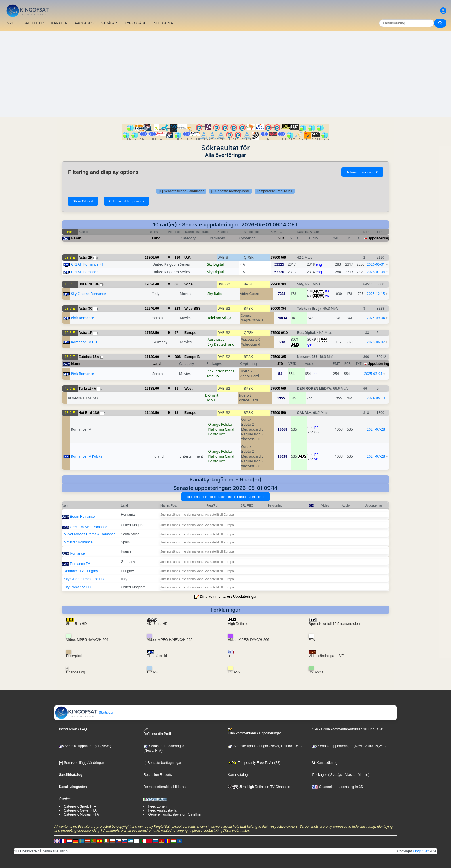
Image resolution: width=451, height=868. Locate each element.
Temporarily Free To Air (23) (254, 763)
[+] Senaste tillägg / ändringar (181, 191)
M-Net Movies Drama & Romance (90, 534)
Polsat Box (216, 434)
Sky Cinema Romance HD (84, 579)
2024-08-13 (376, 398)
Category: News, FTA (80, 810)
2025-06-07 (376, 342)
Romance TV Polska (87, 456)
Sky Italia (215, 294)
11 (176, 389)
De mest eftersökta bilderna (164, 787)
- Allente (361, 775)
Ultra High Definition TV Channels (259, 787)
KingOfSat (421, 851)
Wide (189, 284)
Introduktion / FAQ (73, 729)
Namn (76, 238)
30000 (275, 309)
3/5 (283, 357)
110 (177, 258)
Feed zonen (157, 806)
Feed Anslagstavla (162, 810)
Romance (77, 553)
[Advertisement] (225, 74)
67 (176, 333)
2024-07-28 (376, 429)
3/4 (283, 284)
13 (176, 413)
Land (156, 238)
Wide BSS (193, 309)
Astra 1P (86, 333)
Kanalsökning (325, 763)
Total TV (213, 376)
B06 (178, 357)
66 (176, 284)
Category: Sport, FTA (80, 806)
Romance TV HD (84, 342)
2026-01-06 (376, 272)
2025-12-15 (376, 294)
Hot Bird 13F (89, 284)
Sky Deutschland (221, 344)
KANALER (59, 23)
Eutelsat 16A (89, 357)
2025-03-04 (373, 374)
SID (281, 238)
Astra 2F (85, 258)
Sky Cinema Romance (88, 294)
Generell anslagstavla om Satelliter (175, 814)
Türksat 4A (87, 389)
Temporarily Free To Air (275, 191)
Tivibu (210, 400)
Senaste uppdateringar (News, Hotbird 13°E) (265, 746)
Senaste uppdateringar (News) (85, 746)
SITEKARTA (164, 23)
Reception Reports (157, 775)
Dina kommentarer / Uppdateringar (228, 597)
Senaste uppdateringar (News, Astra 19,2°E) (349, 746)
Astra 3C (86, 309)
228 (177, 309)
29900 (275, 284)
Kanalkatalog (238, 775)
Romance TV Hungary (81, 571)
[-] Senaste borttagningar (230, 191)
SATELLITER (34, 23)
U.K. (188, 258)
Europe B (192, 357)
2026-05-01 (376, 264)
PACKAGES (84, 23)
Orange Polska (220, 424)
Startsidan (84, 713)
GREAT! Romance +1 (87, 264)
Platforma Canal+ (222, 429)
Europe (190, 333)
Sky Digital (216, 264)
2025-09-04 (376, 318)
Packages (320, 775)
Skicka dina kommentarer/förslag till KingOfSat (348, 729)
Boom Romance (82, 517)
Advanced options (362, 172)
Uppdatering (378, 238)
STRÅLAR (109, 23)
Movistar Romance (78, 542)
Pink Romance (83, 318)
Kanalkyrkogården (73, 787)
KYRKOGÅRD (136, 23)
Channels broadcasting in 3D (338, 787)
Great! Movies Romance (88, 527)
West (188, 389)
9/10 (284, 333)
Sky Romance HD (78, 587)
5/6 (283, 258)
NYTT (11, 23)
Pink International (221, 371)
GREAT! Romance (85, 272)
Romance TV (80, 564)
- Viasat (349, 775)
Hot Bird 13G (89, 413)
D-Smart (212, 395)
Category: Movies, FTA (81, 814)
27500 (275, 258)
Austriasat (216, 339)
